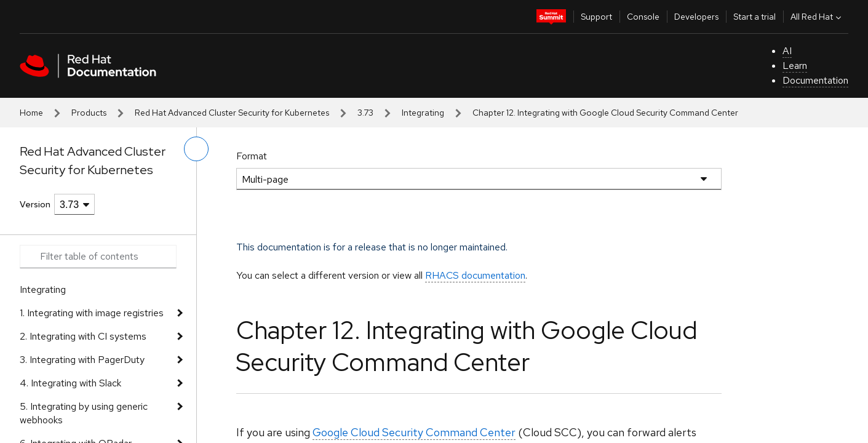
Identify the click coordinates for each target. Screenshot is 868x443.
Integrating (423, 113)
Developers (696, 17)
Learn (795, 66)
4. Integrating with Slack (70, 383)
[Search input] (98, 257)
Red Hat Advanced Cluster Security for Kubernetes (232, 113)
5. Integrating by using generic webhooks (84, 413)
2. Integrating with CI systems (83, 336)
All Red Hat (817, 17)
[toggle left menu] (196, 149)
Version (35, 204)
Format (252, 156)
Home (31, 113)
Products (89, 113)
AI (787, 51)
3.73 (365, 113)
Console (643, 17)
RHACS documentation (475, 275)
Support (596, 17)
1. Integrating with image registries (92, 313)
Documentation (815, 80)
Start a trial (755, 17)
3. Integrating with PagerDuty (82, 360)
